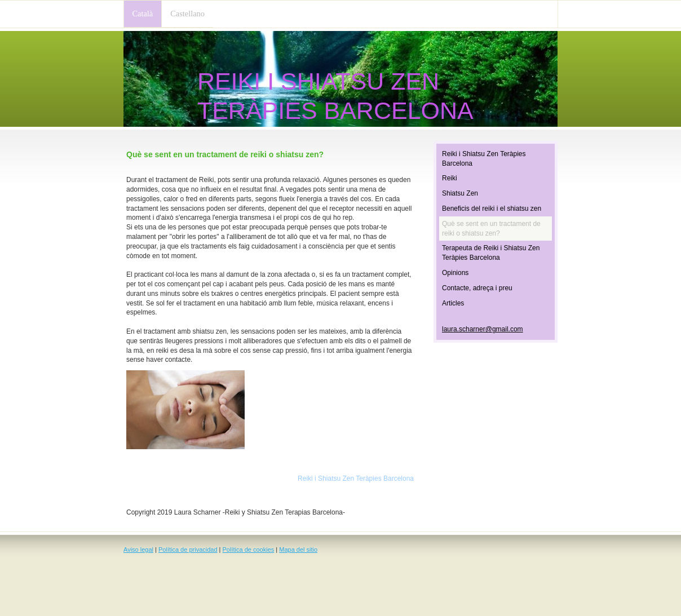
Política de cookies (249, 549)
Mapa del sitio (298, 549)
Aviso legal (138, 549)
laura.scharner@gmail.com (483, 329)
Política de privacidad (188, 549)
